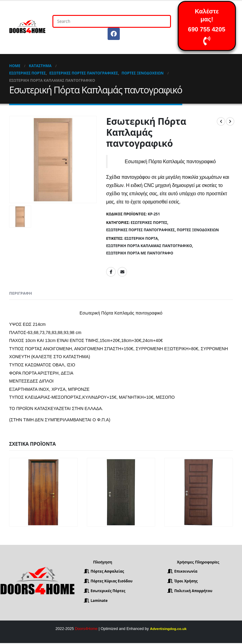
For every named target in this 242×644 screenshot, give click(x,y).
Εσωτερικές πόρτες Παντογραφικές (140, 230)
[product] (43, 492)
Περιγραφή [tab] (21, 293)
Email (122, 272)
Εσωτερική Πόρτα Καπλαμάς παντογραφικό (149, 246)
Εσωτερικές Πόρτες (149, 223)
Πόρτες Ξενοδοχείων (198, 230)
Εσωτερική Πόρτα (141, 238)
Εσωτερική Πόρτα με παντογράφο (140, 253)
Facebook (111, 272)
